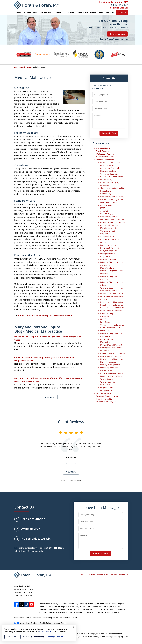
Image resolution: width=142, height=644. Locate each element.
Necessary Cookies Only (34, 637)
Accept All (12, 637)
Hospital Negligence (109, 214)
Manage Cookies (60, 623)
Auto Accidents (103, 148)
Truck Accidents (103, 151)
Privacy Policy (102, 575)
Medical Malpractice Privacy (112, 197)
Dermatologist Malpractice (112, 302)
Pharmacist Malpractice (110, 248)
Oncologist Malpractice (110, 365)
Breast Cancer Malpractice (112, 305)
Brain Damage (106, 194)
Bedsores (104, 299)
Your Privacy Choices (26, 623)
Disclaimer (91, 575)
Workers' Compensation (65, 12)
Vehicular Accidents (105, 157)
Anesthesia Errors (108, 237)
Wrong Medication (108, 382)
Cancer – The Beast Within (112, 177)
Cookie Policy (46, 623)
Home (18, 12)
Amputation (105, 211)
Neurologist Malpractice (111, 356)
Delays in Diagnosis (108, 251)
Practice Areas (26, 67)
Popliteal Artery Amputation (112, 294)
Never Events (106, 385)
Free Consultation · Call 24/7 (114, 2)
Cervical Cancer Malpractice (112, 308)
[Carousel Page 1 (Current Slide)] (66, 464)
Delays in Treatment (109, 259)
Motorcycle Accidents (106, 154)
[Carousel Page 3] (76, 464)
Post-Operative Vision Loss (112, 296)
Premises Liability (104, 399)
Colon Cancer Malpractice (111, 311)
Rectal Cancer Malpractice (111, 328)
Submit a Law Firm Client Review (71, 480)
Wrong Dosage (107, 379)
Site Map (113, 575)
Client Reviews (71, 422)
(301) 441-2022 (119, 5)
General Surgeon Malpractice (113, 222)
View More (50, 397)
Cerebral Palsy (106, 180)
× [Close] (74, 627)
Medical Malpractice (105, 160)
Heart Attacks (106, 205)
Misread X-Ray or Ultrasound (112, 353)
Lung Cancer (106, 322)
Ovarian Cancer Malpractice (112, 325)
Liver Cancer (106, 319)
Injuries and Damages (106, 402)
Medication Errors (108, 268)
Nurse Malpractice (108, 362)
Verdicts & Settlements (87, 12)
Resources (110, 12)
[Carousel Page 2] (71, 464)
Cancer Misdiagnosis (109, 174)
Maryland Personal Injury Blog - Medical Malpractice (38, 329)
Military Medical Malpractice (112, 345)
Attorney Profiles (31, 12)
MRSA (103, 208)
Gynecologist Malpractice (111, 225)
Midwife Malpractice (109, 228)
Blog (101, 12)
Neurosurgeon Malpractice (112, 359)
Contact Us (122, 12)
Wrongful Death (103, 393)
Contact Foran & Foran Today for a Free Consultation (45, 315)
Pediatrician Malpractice (111, 245)
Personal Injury (47, 12)
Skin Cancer (105, 331)
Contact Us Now (117, 34)
